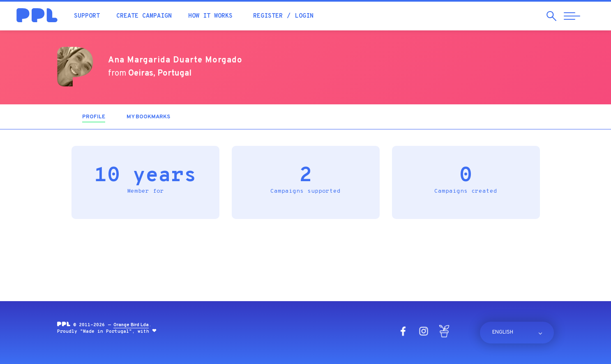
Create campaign (144, 16)
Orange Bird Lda (131, 325)
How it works (210, 16)
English (503, 332)
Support (87, 16)
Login (304, 16)
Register (268, 16)
